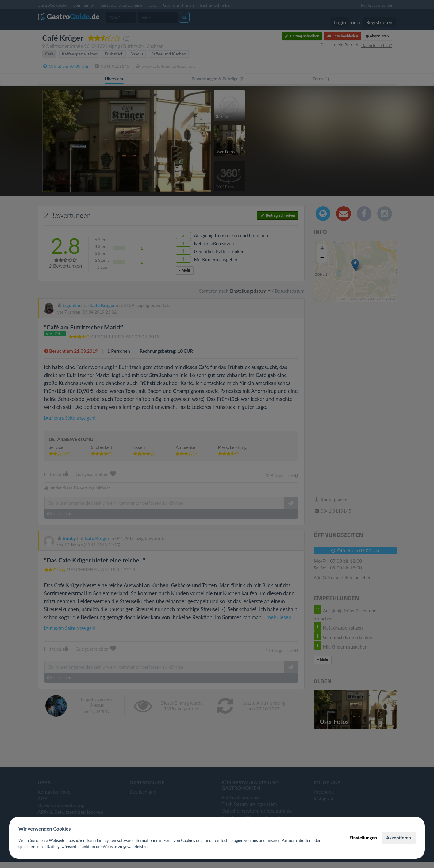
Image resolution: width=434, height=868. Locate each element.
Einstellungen (363, 838)
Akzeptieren (399, 838)
